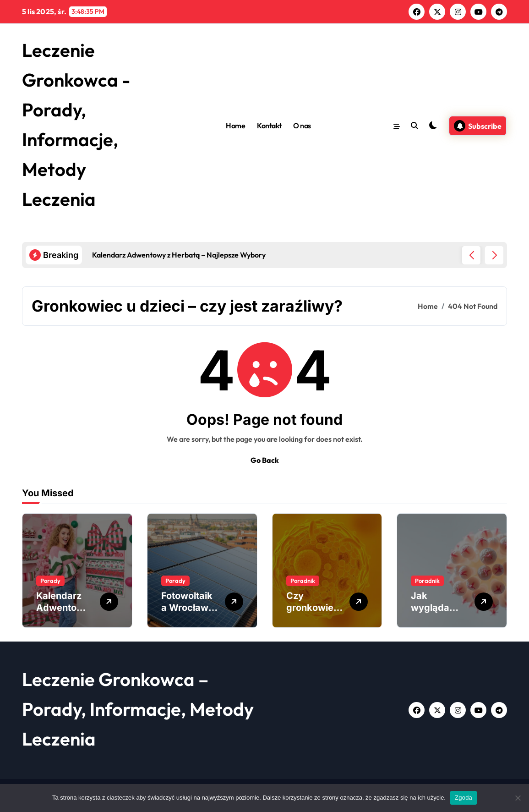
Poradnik (303, 581)
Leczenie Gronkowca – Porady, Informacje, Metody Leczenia (138, 709)
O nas (302, 126)
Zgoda (464, 798)
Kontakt (269, 126)
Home (235, 126)
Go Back (265, 460)
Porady (50, 581)
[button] (494, 255)
